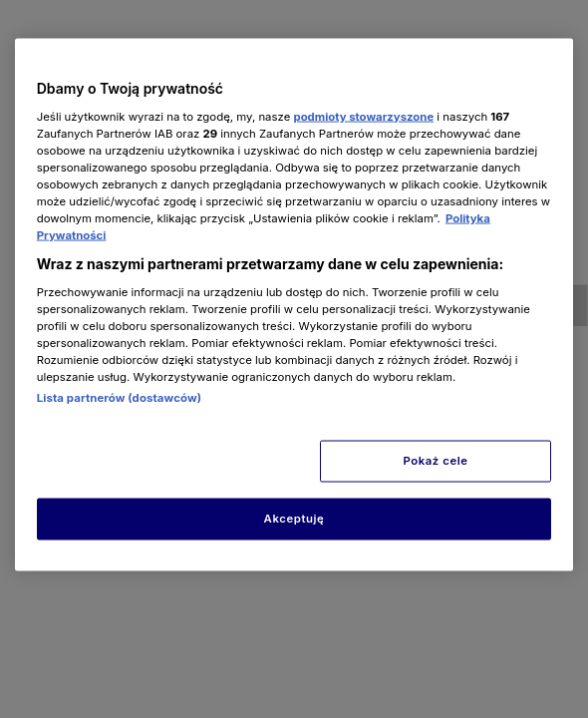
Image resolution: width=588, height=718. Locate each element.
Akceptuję (294, 519)
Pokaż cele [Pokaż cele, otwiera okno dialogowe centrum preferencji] (435, 461)
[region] (294, 305)
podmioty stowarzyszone (363, 116)
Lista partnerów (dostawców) (119, 398)
